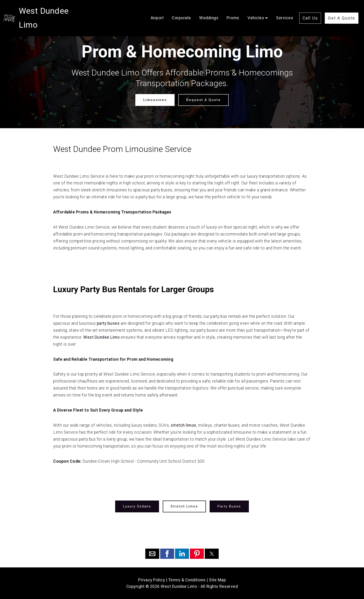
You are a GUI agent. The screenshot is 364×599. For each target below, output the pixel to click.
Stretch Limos (184, 506)
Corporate (181, 11)
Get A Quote (342, 11)
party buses (109, 323)
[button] (152, 554)
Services (285, 11)
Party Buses (229, 506)
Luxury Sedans (137, 506)
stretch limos (184, 425)
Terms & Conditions (187, 580)
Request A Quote (203, 100)
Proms (233, 11)
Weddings (209, 11)
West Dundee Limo (54, 11)
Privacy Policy (151, 580)
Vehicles (256, 11)
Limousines (155, 100)
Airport (157, 11)
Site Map (217, 580)
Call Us (310, 11)
